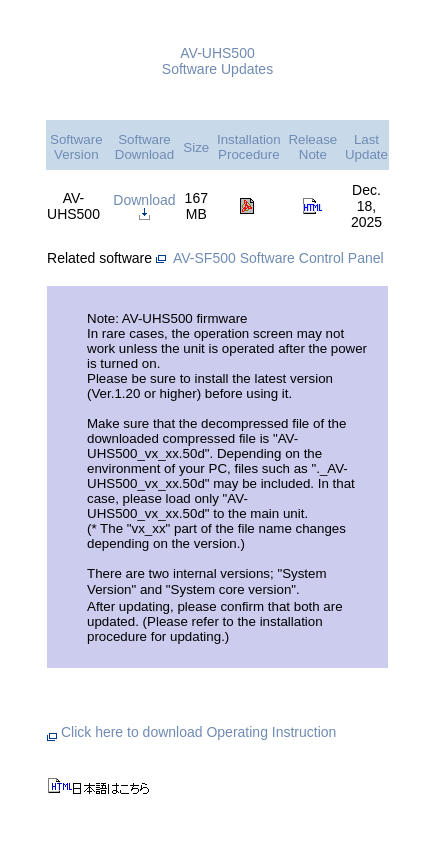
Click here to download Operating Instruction (191, 732)
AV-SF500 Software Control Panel (278, 258)
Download (144, 206)
